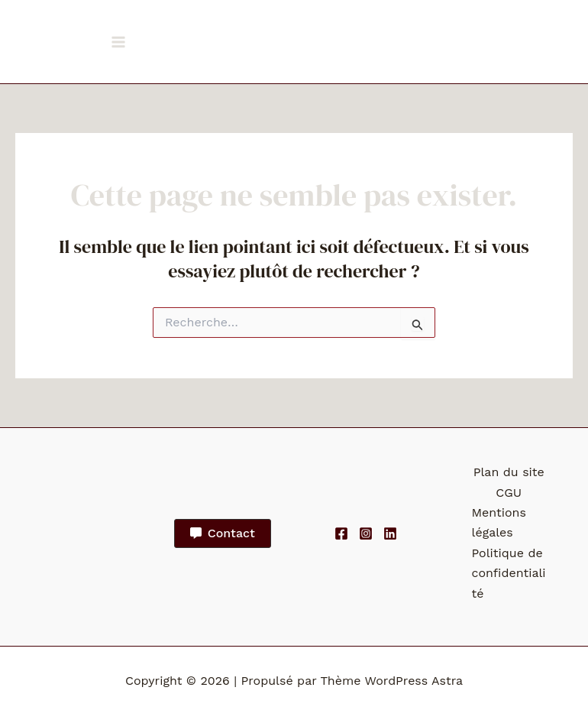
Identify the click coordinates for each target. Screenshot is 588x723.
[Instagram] (366, 533)
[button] (223, 533)
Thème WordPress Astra (391, 681)
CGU (509, 493)
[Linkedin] (390, 533)
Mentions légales (499, 522)
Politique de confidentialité (509, 573)
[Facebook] (341, 533)
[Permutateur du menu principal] (118, 42)
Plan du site (509, 472)
